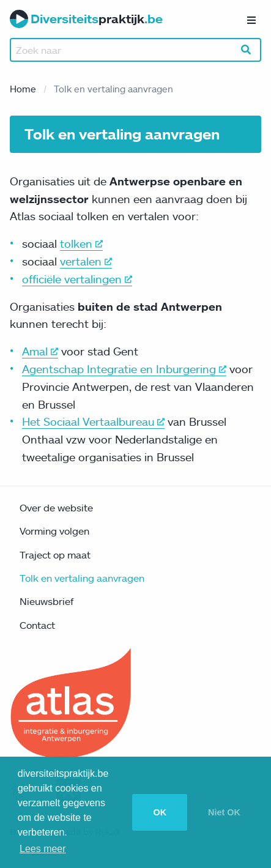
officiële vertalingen (77, 279)
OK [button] (160, 812)
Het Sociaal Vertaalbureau (93, 421)
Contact (37, 625)
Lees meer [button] (43, 849)
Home (23, 89)
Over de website (56, 508)
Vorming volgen (54, 531)
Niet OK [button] (224, 812)
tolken (81, 243)
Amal (40, 351)
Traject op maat (55, 555)
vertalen (86, 261)
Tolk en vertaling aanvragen (82, 578)
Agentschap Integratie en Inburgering (124, 369)
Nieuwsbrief (46, 601)
